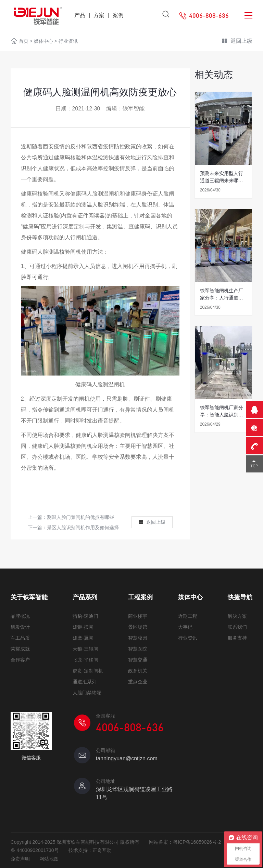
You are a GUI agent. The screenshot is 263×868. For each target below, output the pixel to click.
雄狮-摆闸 (83, 627)
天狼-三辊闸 (85, 649)
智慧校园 (138, 638)
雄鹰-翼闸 (83, 638)
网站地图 (49, 859)
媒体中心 (43, 41)
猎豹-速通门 (85, 616)
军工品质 (20, 638)
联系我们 (237, 627)
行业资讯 (68, 41)
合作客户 (20, 660)
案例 (118, 15)
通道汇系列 (85, 682)
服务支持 (237, 638)
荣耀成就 (20, 649)
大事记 (185, 627)
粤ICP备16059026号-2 (197, 842)
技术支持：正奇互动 (90, 850)
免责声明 (20, 859)
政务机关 (138, 671)
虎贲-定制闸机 (88, 671)
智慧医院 (138, 649)
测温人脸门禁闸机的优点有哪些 (80, 517)
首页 (24, 41)
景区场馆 (138, 627)
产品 (80, 15)
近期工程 (188, 616)
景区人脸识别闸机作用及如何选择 (83, 528)
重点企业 (138, 682)
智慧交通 (138, 660)
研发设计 (20, 627)
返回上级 (237, 41)
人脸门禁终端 (87, 693)
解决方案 (237, 616)
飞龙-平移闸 (85, 660)
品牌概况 (20, 616)
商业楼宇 (138, 616)
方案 (99, 15)
